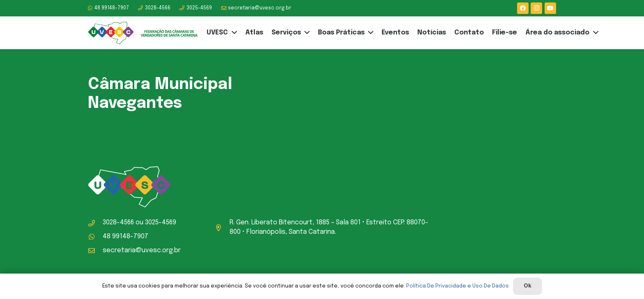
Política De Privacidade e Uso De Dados (458, 286)
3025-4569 (161, 223)
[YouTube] (550, 8)
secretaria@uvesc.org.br (142, 250)
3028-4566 (118, 223)
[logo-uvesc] (143, 33)
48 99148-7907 (125, 236)
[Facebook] (523, 8)
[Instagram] (536, 8)
